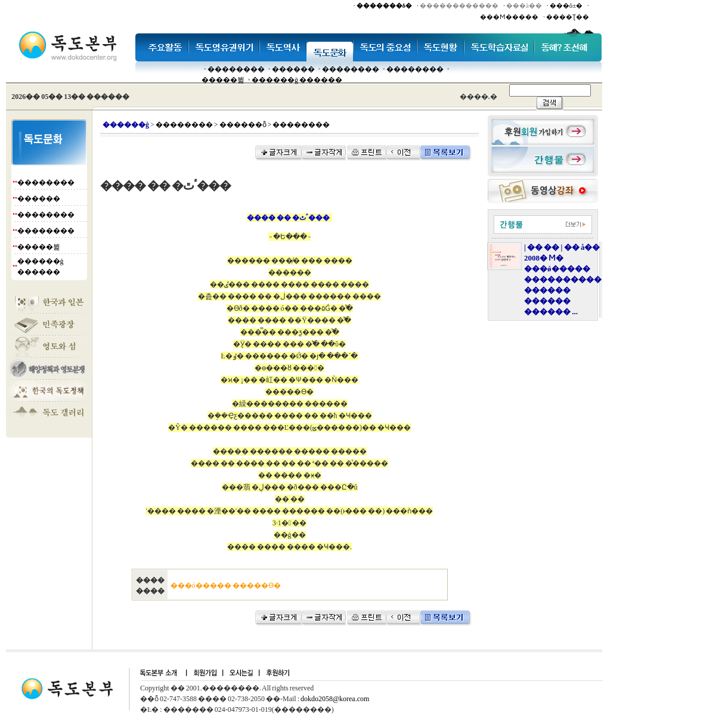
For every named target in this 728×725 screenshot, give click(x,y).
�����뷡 (223, 80)
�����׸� (293, 69)
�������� (236, 69)
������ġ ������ (297, 80)
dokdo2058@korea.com (335, 699)
